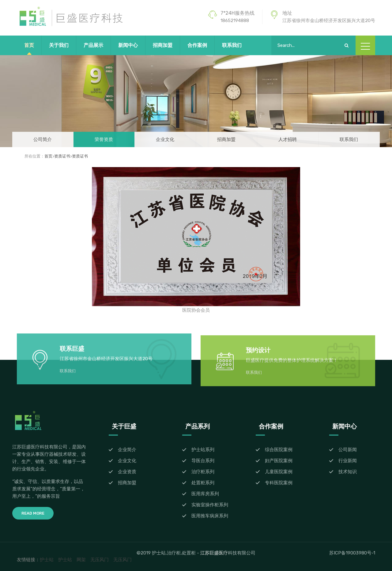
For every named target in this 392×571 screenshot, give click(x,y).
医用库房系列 (205, 494)
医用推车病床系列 (210, 516)
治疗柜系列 (203, 472)
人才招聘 (288, 139)
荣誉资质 (104, 139)
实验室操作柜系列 (210, 505)
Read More (33, 513)
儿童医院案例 (279, 472)
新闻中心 (128, 45)
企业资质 (127, 472)
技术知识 (348, 472)
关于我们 (59, 45)
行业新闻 (348, 461)
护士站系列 (203, 450)
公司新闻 (348, 450)
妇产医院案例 (279, 461)
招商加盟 (163, 45)
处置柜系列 (203, 483)
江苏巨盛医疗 (214, 553)
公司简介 (43, 139)
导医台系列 (203, 461)
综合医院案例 (279, 450)
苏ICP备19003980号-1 (352, 553)
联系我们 (232, 45)
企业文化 (165, 139)
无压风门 (100, 560)
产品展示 (93, 45)
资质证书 (62, 156)
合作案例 (197, 45)
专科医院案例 (279, 483)
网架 (81, 560)
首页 (29, 45)
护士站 (47, 560)
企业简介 (127, 450)
